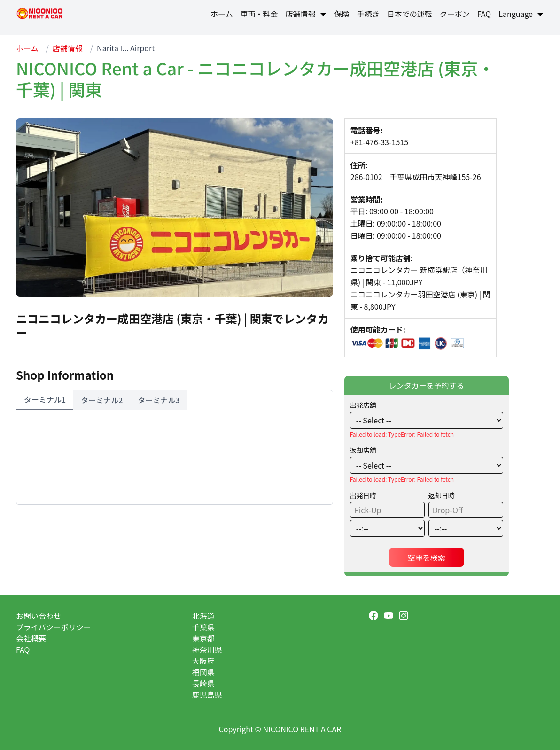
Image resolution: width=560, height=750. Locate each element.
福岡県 (203, 672)
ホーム (27, 48)
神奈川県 (207, 649)
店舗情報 (68, 48)
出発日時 (363, 495)
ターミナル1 (45, 399)
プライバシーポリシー (54, 627)
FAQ (23, 649)
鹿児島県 (207, 695)
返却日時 (442, 495)
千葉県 (203, 627)
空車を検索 (427, 557)
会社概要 (31, 638)
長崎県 (203, 683)
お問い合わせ (39, 616)
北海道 (203, 616)
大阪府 (203, 661)
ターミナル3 (159, 400)
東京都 (203, 638)
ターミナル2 (102, 400)
